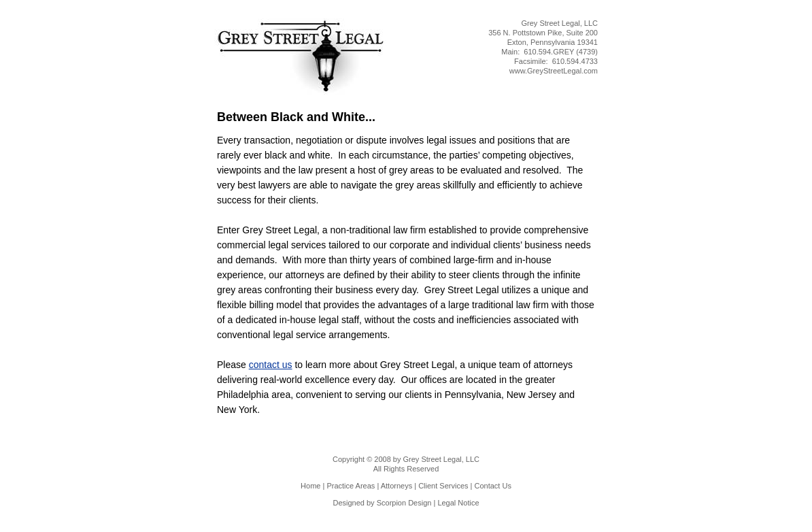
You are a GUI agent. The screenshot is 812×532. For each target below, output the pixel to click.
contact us (271, 365)
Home (310, 486)
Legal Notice (458, 503)
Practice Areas (351, 486)
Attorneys (396, 486)
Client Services (443, 486)
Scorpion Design (404, 503)
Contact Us (493, 486)
